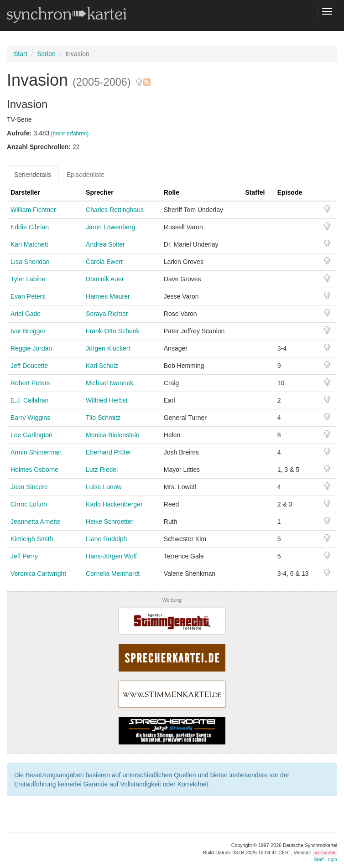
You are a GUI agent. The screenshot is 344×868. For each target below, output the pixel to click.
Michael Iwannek (109, 383)
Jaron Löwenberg (110, 227)
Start (21, 54)
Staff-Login (326, 859)
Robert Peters (30, 383)
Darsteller (25, 192)
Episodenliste (86, 175)
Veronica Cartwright (38, 573)
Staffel (255, 192)
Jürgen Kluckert (108, 348)
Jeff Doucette (29, 366)
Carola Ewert (104, 262)
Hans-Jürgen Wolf (111, 556)
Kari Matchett (29, 244)
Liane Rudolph (106, 539)
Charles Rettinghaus (115, 210)
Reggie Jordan (31, 348)
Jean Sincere (29, 487)
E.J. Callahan (29, 400)
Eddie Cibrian (30, 227)
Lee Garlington (31, 435)
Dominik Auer (105, 279)
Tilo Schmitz (103, 418)
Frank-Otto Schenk (113, 331)
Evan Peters (28, 296)
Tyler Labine (28, 279)
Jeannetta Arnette (36, 522)
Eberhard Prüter (109, 452)
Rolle (172, 192)
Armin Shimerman (36, 452)
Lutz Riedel (102, 470)
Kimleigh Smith (32, 539)
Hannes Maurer (108, 296)
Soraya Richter (107, 314)
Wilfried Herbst (107, 400)
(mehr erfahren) (70, 134)
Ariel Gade (26, 314)
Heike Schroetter (109, 522)
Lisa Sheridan (30, 262)
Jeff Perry (24, 556)
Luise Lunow (104, 487)
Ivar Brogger (28, 331)
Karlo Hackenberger (114, 504)
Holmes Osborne (34, 470)
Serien (46, 54)
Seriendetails (33, 175)
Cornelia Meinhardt (113, 573)
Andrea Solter (105, 244)
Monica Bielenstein (113, 435)
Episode (290, 192)
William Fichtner (33, 210)
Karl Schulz (102, 366)
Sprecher (100, 192)
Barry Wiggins (30, 418)
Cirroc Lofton (29, 504)
